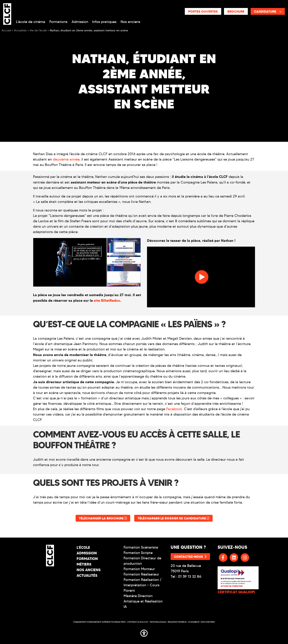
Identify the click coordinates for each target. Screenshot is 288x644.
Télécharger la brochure (103, 518)
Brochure (236, 11)
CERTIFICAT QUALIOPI (236, 592)
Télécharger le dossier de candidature (173, 518)
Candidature (268, 11)
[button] (144, 632)
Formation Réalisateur (141, 574)
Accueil (6, 30)
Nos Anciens (89, 570)
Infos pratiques (104, 22)
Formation (87, 559)
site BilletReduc (107, 300)
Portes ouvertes (203, 11)
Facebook (174, 409)
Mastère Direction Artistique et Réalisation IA (143, 601)
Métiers (84, 564)
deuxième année (66, 159)
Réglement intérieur (177, 622)
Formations (58, 22)
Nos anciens (130, 22)
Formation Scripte (138, 553)
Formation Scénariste (141, 547)
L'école (83, 547)
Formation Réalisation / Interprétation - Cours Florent (143, 585)
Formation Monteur (139, 569)
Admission (80, 22)
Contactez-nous (190, 557)
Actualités (87, 575)
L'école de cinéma (31, 22)
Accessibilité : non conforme (201, 622)
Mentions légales (158, 622)
